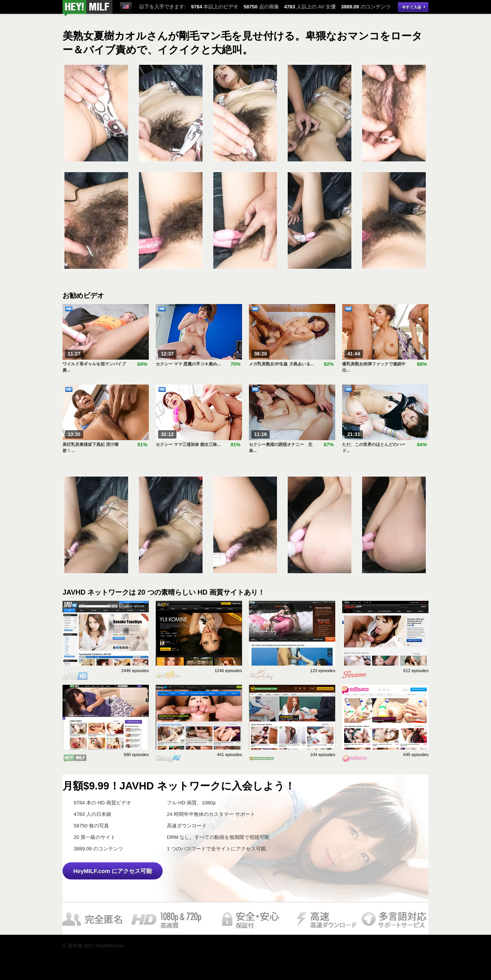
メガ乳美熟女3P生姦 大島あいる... (281, 364)
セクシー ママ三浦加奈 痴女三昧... (188, 444)
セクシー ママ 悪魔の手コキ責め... (188, 364)
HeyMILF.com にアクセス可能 (113, 871)
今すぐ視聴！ (87, 8)
